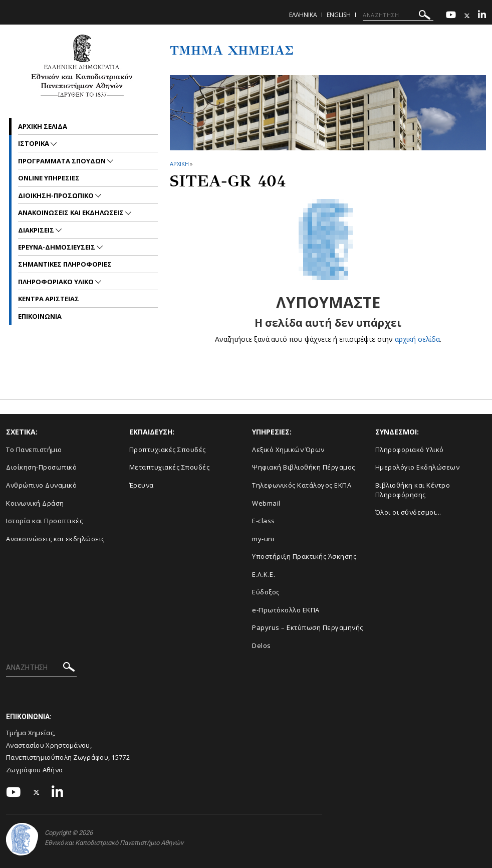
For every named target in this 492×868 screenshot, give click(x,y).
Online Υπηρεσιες (49, 178)
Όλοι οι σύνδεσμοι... (408, 512)
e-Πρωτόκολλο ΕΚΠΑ (286, 610)
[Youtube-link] (451, 16)
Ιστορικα (34, 143)
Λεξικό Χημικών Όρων (288, 450)
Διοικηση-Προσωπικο (57, 195)
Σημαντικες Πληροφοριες (65, 264)
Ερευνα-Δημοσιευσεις (57, 247)
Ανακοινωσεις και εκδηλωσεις (72, 212)
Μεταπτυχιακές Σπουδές (170, 467)
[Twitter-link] (467, 16)
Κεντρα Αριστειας (49, 299)
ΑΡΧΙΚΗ (179, 164)
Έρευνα (142, 485)
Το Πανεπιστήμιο (34, 450)
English (339, 15)
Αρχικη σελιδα (43, 126)
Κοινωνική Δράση (35, 503)
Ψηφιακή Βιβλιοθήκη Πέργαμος (304, 467)
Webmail (266, 503)
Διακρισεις (37, 230)
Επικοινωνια (40, 316)
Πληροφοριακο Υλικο (57, 282)
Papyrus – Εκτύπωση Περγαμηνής (308, 627)
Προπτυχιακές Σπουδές (168, 450)
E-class (264, 521)
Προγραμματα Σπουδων (63, 161)
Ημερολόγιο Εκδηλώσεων (418, 467)
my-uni (263, 539)
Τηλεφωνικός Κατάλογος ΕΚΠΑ (302, 485)
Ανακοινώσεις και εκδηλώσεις (55, 539)
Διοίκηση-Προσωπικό (41, 467)
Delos (262, 645)
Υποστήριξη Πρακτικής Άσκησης (304, 556)
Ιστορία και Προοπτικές (44, 521)
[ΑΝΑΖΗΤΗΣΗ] (398, 15)
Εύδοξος (266, 592)
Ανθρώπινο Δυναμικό (41, 485)
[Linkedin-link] (482, 16)
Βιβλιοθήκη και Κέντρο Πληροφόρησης (413, 490)
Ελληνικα (303, 15)
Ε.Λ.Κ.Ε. (264, 574)
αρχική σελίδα (417, 339)
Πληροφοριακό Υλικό (410, 450)
